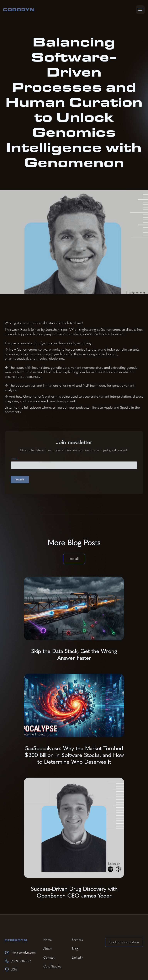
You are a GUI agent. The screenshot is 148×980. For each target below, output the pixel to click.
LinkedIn (78, 958)
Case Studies (52, 966)
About (47, 949)
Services (77, 940)
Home (48, 940)
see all (74, 559)
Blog (75, 949)
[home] (19, 10)
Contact (49, 958)
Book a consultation (124, 942)
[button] (140, 10)
